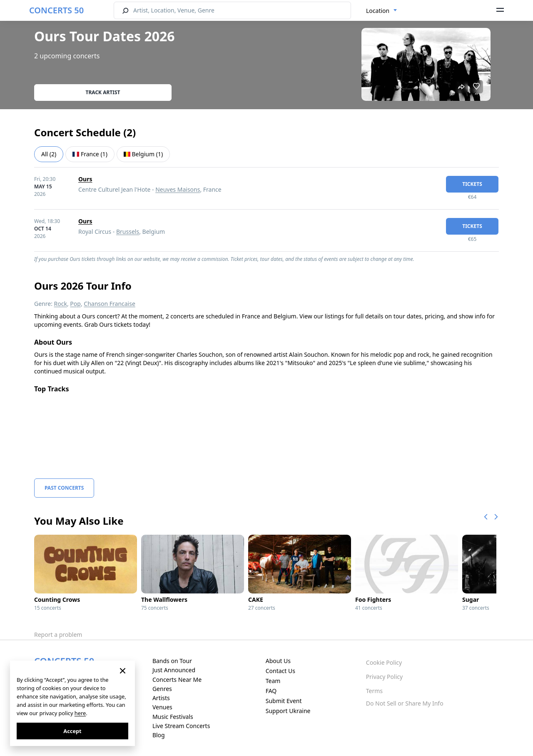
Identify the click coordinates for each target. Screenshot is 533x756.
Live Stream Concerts (181, 726)
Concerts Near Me (177, 680)
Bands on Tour (172, 661)
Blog (159, 735)
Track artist (103, 92)
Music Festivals (173, 717)
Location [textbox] (378, 11)
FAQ (271, 691)
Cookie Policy (384, 662)
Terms (374, 691)
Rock (61, 304)
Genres (162, 689)
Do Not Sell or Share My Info (405, 703)
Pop (75, 304)
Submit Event (284, 701)
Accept (72, 731)
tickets (472, 184)
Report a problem (58, 635)
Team (273, 681)
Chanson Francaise (110, 304)
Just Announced (174, 670)
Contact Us (280, 671)
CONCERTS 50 (56, 10)
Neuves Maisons (178, 189)
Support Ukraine (288, 711)
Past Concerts (64, 488)
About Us (278, 661)
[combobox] (382, 11)
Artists (161, 698)
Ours (85, 179)
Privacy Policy (384, 677)
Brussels (128, 232)
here (80, 713)
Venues (162, 707)
